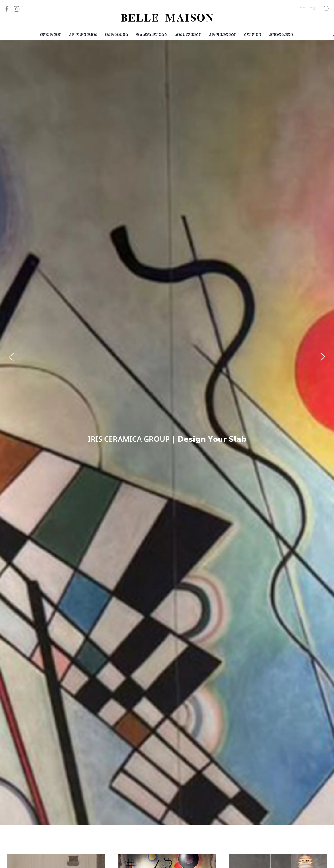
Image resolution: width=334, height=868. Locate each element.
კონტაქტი (281, 34)
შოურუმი (51, 34)
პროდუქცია (83, 34)
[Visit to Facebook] (7, 9)
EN (312, 9)
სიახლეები (188, 34)
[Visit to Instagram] (17, 9)
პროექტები (223, 34)
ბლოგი (253, 34)
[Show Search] (326, 9)
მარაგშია (117, 34)
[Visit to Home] (167, 18)
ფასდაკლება (151, 34)
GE (302, 9)
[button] (4, 49)
